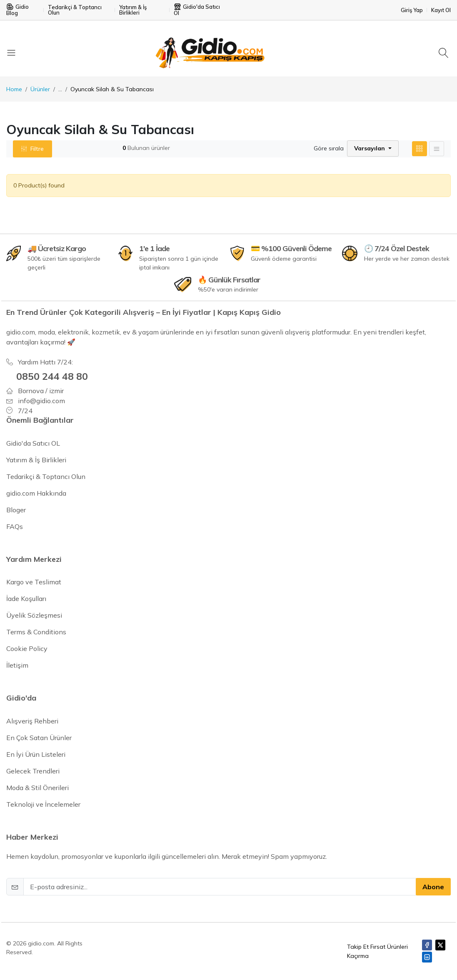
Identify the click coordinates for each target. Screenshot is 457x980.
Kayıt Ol (441, 10)
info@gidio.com (41, 400)
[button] (373, 148)
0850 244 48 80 (52, 376)
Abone (433, 887)
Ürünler (40, 89)
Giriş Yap (412, 10)
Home (14, 89)
